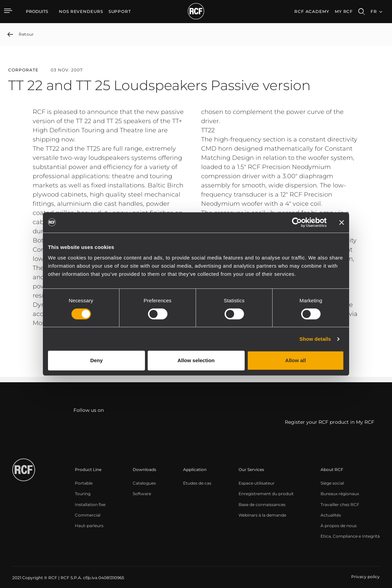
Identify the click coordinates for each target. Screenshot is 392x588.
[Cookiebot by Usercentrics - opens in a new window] (297, 222)
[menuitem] (81, 12)
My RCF (344, 11)
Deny (96, 360)
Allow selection (196, 360)
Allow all (296, 360)
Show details (315, 339)
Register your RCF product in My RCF (330, 422)
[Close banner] (342, 222)
